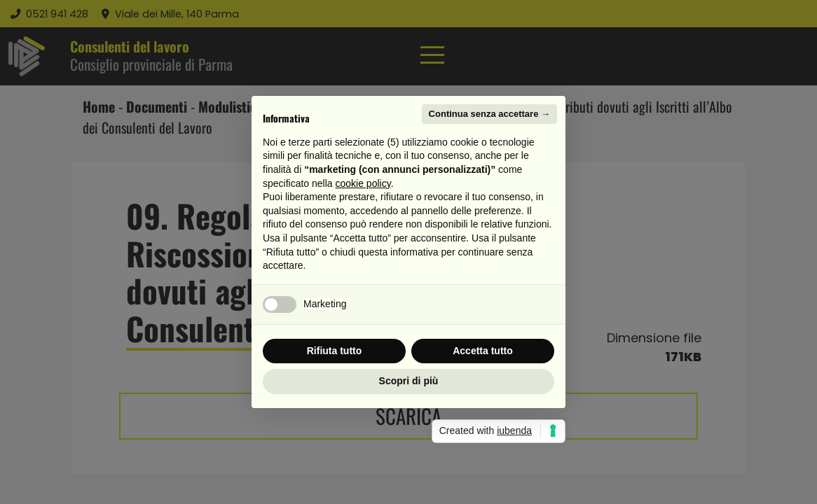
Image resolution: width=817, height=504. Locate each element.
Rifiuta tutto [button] (335, 351)
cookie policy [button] (363, 183)
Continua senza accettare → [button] (489, 114)
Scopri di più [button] (409, 381)
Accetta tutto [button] (483, 351)
